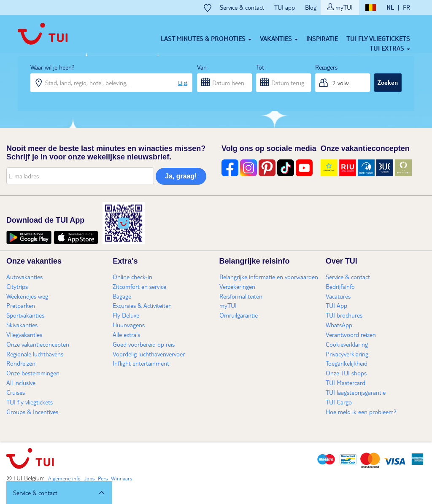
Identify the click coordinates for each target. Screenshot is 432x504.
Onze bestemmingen (33, 373)
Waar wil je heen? (53, 67)
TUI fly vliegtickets (378, 38)
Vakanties (279, 38)
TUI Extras (390, 48)
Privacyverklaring (347, 354)
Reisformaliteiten (241, 296)
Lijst (183, 83)
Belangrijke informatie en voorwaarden (269, 277)
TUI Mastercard (346, 383)
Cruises (16, 392)
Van (202, 67)
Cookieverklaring (347, 344)
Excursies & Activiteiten (142, 305)
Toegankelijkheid (347, 363)
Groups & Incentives (32, 412)
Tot (260, 67)
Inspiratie (322, 38)
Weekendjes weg (27, 296)
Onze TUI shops (346, 373)
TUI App (336, 305)
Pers (103, 478)
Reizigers (326, 67)
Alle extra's (126, 334)
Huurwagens (129, 325)
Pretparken (21, 305)
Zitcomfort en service (139, 286)
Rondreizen (21, 363)
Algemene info (64, 478)
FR (406, 7)
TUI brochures (344, 315)
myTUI (340, 7)
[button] (59, 493)
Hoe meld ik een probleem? (361, 412)
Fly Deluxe (126, 315)
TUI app (285, 7)
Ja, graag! (181, 176)
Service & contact (242, 7)
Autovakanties (24, 277)
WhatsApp (339, 325)
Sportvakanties (25, 315)
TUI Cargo (339, 402)
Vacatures (338, 296)
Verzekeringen (237, 286)
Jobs (89, 478)
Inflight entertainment (141, 363)
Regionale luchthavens (35, 354)
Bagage (122, 296)
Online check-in (132, 277)
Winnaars (121, 478)
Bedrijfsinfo (340, 286)
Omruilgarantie (239, 315)
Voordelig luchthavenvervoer (149, 354)
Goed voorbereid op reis (144, 344)
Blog (311, 7)
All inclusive (21, 383)
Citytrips (17, 286)
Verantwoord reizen (351, 334)
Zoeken (388, 82)
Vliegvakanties (24, 334)
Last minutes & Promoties (206, 38)
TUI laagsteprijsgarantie (356, 392)
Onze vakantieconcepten (38, 344)
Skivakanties (22, 325)
